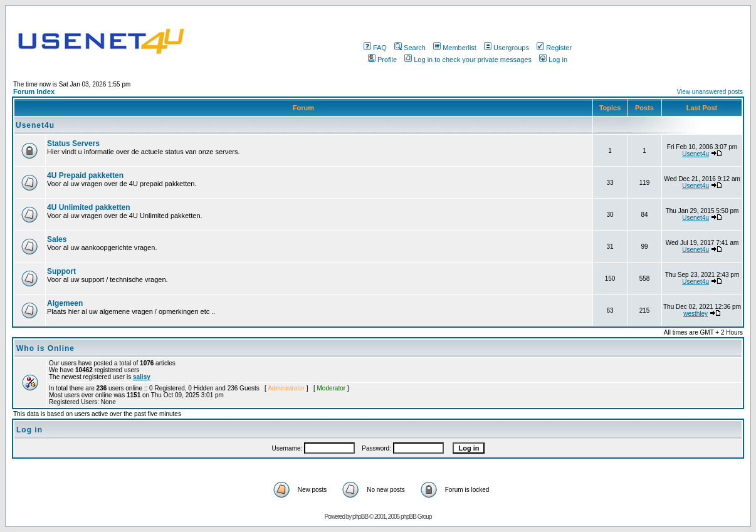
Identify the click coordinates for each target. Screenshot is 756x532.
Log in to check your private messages (468, 60)
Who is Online (45, 348)
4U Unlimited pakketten (89, 207)
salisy (142, 377)
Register (554, 48)
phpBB (360, 517)
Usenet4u (35, 125)
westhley (696, 314)
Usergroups (507, 48)
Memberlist (455, 48)
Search (410, 48)
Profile (382, 60)
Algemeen (65, 303)
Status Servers (73, 143)
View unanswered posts (710, 92)
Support (61, 271)
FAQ (375, 48)
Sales (57, 239)
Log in (553, 60)
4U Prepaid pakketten (85, 175)
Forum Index (34, 91)
